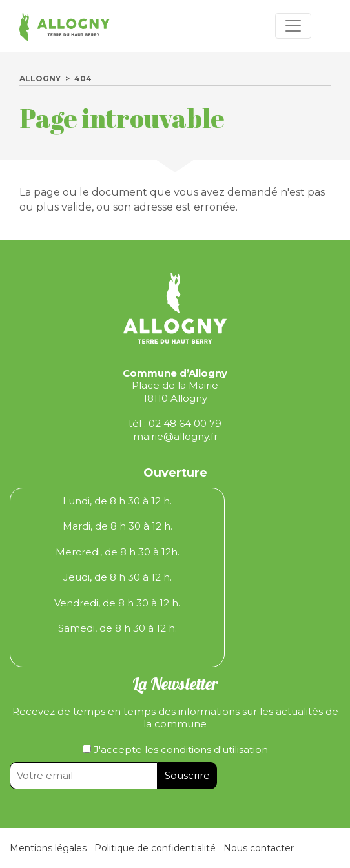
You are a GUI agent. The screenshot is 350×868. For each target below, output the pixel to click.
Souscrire (187, 775)
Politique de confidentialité (155, 848)
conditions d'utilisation (214, 749)
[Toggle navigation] (293, 26)
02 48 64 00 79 (185, 423)
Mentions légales (48, 848)
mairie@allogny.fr (175, 436)
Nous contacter (259, 848)
